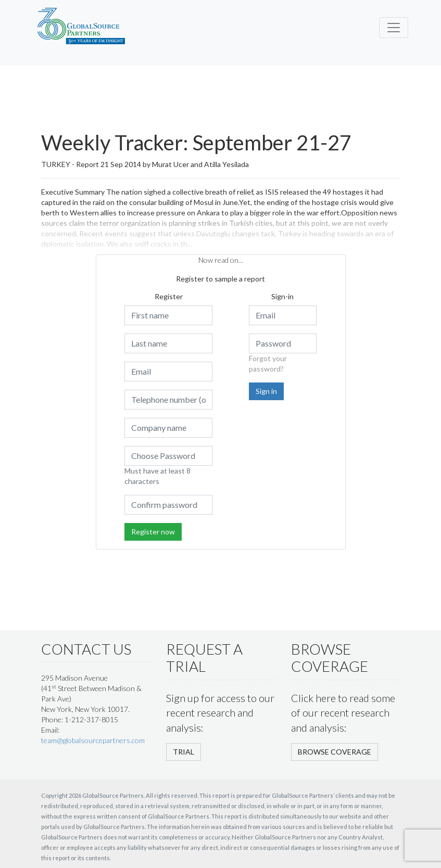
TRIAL (184, 752)
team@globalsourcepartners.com (93, 740)
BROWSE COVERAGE (335, 752)
